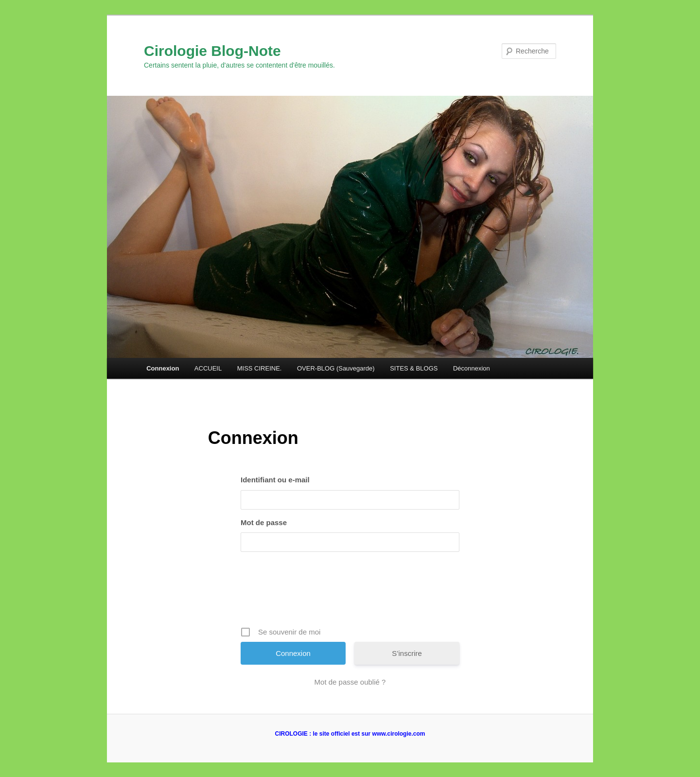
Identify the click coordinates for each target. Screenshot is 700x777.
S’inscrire (407, 653)
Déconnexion (472, 368)
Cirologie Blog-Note (212, 51)
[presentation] (351, 593)
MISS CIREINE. (260, 368)
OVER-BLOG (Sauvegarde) (336, 368)
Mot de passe (264, 522)
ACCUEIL (208, 368)
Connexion (163, 368)
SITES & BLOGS (414, 368)
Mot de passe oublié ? (350, 682)
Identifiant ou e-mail (275, 480)
